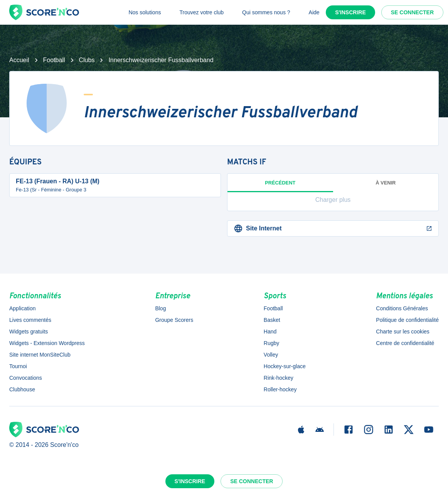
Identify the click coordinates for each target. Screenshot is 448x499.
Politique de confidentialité (407, 320)
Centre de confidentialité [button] (405, 343)
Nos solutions (145, 12)
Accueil (19, 60)
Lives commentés (30, 320)
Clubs (87, 60)
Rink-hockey (279, 378)
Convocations (26, 378)
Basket (272, 320)
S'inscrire (350, 12)
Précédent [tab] (280, 186)
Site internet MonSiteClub (40, 355)
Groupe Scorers (174, 320)
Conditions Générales (402, 308)
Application (23, 308)
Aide (314, 12)
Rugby (271, 343)
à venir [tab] (386, 183)
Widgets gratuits (29, 332)
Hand (270, 332)
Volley (271, 355)
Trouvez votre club (201, 12)
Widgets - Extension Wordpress (47, 343)
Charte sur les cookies (403, 332)
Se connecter (412, 12)
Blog (160, 308)
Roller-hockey (280, 389)
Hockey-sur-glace (285, 366)
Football (54, 60)
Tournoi (18, 366)
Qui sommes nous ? (266, 12)
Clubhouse (22, 389)
